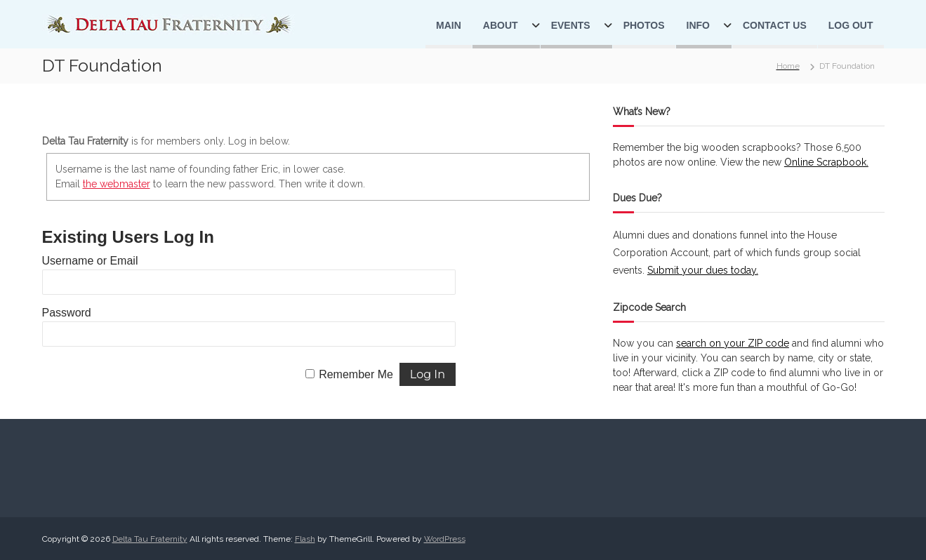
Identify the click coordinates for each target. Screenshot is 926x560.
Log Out (851, 25)
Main (449, 25)
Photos (644, 25)
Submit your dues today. (703, 270)
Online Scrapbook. (826, 162)
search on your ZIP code (733, 343)
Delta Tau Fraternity (150, 539)
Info (698, 25)
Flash (305, 539)
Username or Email (90, 261)
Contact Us (775, 25)
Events (571, 25)
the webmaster (117, 184)
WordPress (445, 539)
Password (67, 313)
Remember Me (356, 374)
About (501, 25)
